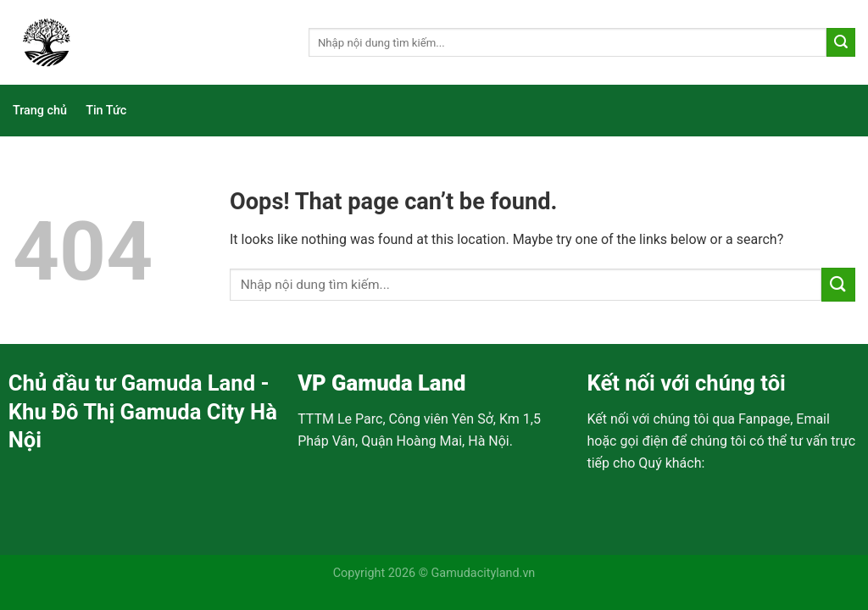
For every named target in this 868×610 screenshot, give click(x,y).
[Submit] (841, 42)
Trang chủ (40, 111)
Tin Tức (106, 111)
